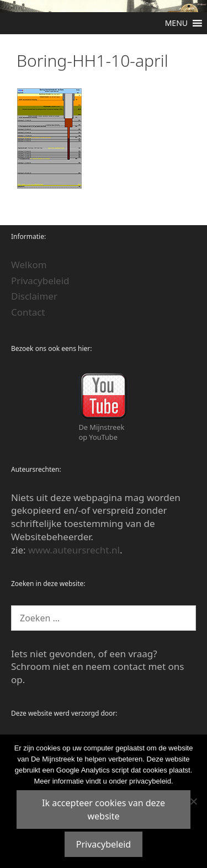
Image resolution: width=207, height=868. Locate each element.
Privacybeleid (40, 281)
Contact (28, 312)
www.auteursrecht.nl (74, 550)
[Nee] (193, 801)
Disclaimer (34, 296)
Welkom (29, 265)
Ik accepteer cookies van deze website (104, 810)
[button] (176, 23)
